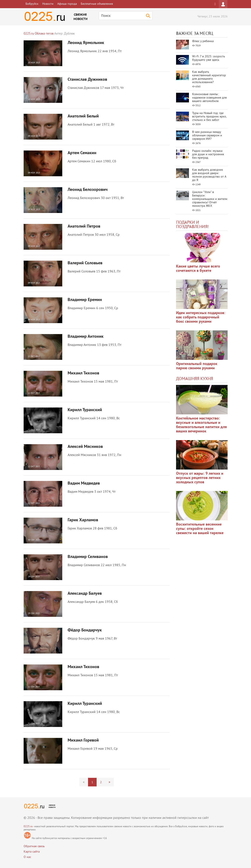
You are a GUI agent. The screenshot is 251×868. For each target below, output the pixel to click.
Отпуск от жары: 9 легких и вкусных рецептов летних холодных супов (200, 478)
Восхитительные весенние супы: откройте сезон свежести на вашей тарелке (200, 529)
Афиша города (67, 4)
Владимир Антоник (86, 337)
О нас (27, 857)
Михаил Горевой (83, 740)
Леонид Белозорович (88, 190)
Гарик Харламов (83, 520)
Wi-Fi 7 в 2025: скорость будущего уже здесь (209, 58)
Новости (48, 4)
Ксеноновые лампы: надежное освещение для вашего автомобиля (209, 98)
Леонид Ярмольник (86, 43)
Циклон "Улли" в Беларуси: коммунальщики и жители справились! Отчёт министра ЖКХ (210, 199)
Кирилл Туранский (85, 410)
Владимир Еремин (85, 300)
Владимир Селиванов (88, 557)
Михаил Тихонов (83, 373)
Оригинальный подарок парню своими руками (197, 366)
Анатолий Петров (84, 227)
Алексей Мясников (85, 447)
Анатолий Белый (83, 116)
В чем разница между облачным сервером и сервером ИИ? (207, 136)
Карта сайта (32, 852)
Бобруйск (32, 4)
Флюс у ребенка (203, 41)
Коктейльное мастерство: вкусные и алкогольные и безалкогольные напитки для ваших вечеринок (201, 425)
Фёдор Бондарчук (85, 630)
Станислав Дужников (87, 80)
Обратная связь (34, 846)
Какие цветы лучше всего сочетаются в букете (198, 269)
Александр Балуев (85, 594)
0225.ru (28, 827)
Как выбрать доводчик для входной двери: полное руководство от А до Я (209, 175)
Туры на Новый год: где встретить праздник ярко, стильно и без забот (209, 117)
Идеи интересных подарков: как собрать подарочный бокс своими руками (201, 317)
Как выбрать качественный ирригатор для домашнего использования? (209, 77)
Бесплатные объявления (97, 4)
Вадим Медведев (84, 483)
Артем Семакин (82, 153)
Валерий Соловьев (85, 263)
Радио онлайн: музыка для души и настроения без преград (208, 154)
